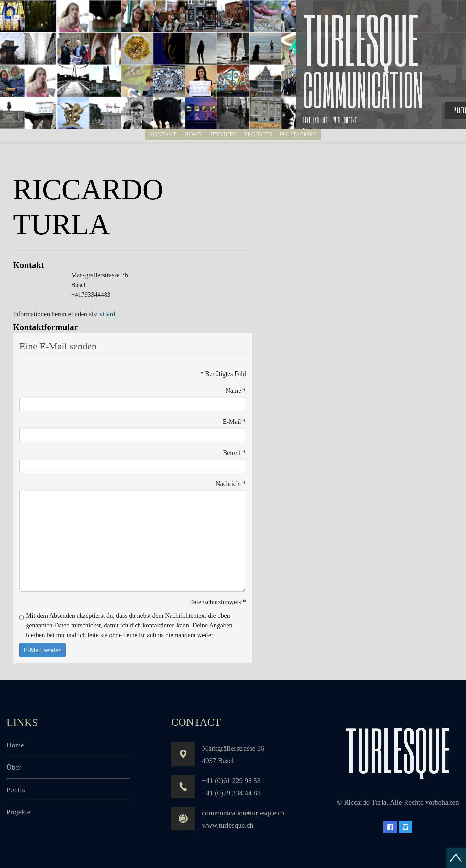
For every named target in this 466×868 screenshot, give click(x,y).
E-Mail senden (43, 650)
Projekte (18, 812)
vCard (107, 314)
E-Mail (234, 422)
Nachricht (231, 484)
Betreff (234, 453)
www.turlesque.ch (228, 825)
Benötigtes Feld (223, 374)
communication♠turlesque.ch (243, 813)
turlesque (398, 749)
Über (14, 767)
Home (15, 745)
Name (236, 391)
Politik (16, 790)
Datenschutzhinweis (217, 602)
